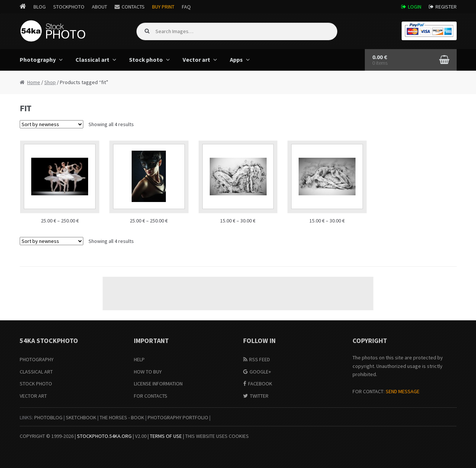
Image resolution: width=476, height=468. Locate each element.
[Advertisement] (238, 294)
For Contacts (151, 396)
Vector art (196, 60)
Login (415, 7)
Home (34, 82)
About (99, 7)
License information (158, 384)
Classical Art (36, 372)
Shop (50, 82)
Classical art (92, 60)
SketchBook (81, 417)
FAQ (186, 7)
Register (446, 7)
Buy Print (163, 7)
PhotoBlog (48, 417)
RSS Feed (260, 359)
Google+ (260, 372)
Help (139, 359)
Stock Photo (36, 384)
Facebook (260, 384)
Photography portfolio (178, 417)
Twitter (259, 396)
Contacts (133, 7)
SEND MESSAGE (403, 391)
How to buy (148, 372)
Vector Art (33, 396)
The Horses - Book (122, 417)
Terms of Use (166, 436)
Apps (236, 60)
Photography (38, 60)
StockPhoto (69, 7)
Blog (40, 7)
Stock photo (146, 60)
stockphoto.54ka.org (104, 436)
